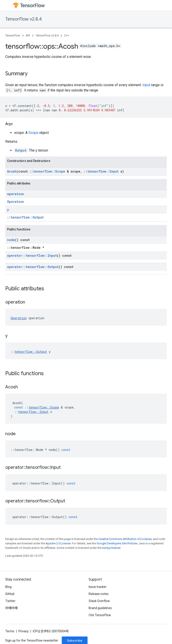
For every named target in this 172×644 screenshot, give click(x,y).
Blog (8, 587)
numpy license (111, 548)
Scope (33, 133)
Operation (16, 202)
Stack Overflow (99, 601)
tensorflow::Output (27, 217)
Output (21, 150)
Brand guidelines (100, 608)
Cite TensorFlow (100, 615)
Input (146, 85)
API (28, 35)
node (11, 240)
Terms (10, 631)
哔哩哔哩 (11, 608)
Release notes (99, 594)
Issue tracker (98, 587)
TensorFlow (13, 35)
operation (16, 194)
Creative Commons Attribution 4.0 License (125, 539)
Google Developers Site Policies (117, 543)
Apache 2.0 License (58, 543)
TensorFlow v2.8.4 (23, 19)
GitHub (10, 594)
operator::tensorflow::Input (32, 256)
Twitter (10, 601)
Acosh (12, 171)
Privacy (24, 631)
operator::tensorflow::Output (33, 267)
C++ (67, 35)
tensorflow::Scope (49, 171)
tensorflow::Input (103, 171)
